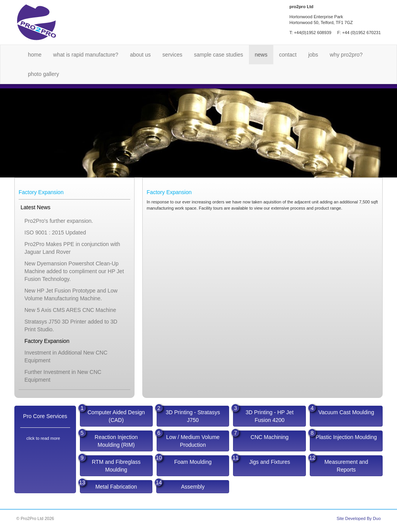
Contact (288, 55)
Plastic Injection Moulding (343, 435)
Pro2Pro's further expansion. (59, 221)
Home (35, 55)
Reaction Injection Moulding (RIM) (109, 439)
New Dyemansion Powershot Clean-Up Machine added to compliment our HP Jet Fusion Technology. (74, 271)
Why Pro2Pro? (346, 55)
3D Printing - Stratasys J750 (188, 414)
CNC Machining (261, 435)
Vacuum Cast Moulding (342, 411)
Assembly (180, 485)
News (261, 55)
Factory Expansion (47, 341)
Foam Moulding (184, 460)
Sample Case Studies (218, 55)
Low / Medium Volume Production (188, 439)
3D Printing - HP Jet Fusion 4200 (263, 414)
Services (172, 55)
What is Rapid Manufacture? (86, 55)
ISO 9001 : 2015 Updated (55, 232)
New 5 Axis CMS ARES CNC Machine (70, 310)
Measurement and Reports (339, 464)
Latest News (35, 207)
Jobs (313, 55)
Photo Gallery (43, 74)
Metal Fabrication (109, 485)
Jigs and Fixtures (262, 460)
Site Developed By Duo (359, 518)
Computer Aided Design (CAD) (112, 414)
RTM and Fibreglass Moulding (110, 464)
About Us (140, 55)
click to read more (43, 438)
